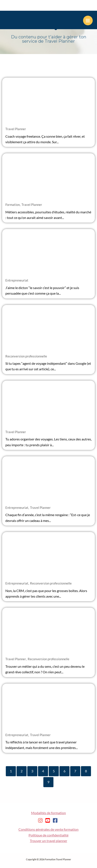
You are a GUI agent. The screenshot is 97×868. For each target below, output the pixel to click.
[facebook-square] (56, 820)
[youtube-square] (48, 820)
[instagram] (41, 820)
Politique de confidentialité (48, 835)
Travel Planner (16, 129)
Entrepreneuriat (17, 280)
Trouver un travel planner (48, 841)
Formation (13, 205)
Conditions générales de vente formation (48, 829)
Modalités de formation (48, 813)
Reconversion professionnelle (26, 356)
